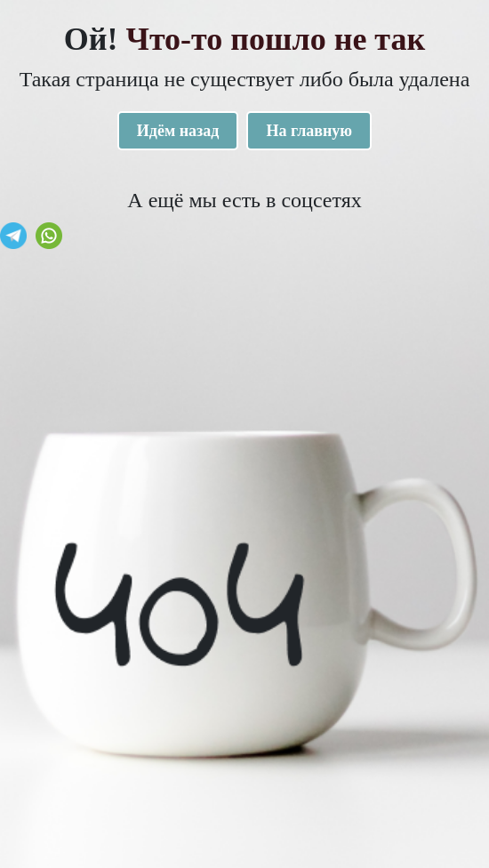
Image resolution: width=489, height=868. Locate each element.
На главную (309, 131)
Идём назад (178, 131)
